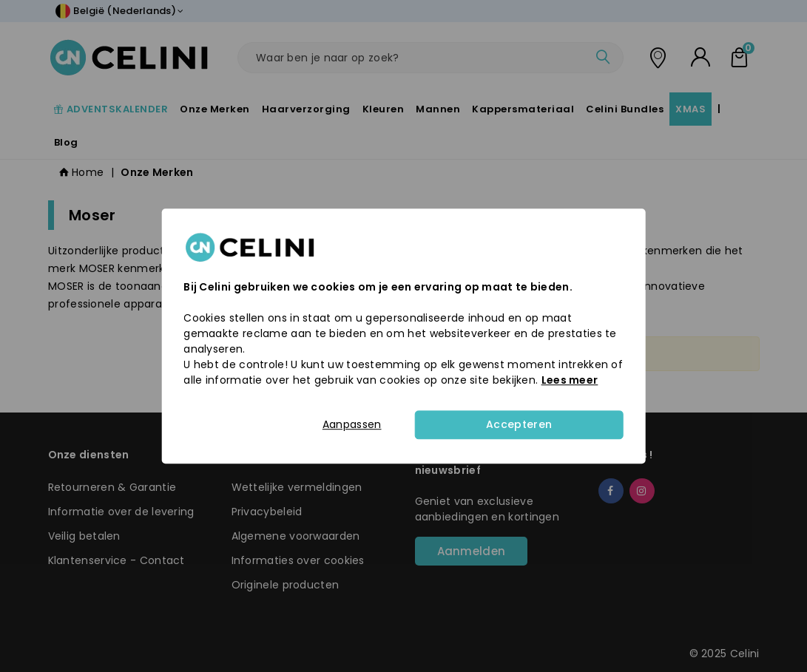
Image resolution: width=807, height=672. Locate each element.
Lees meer (570, 380)
